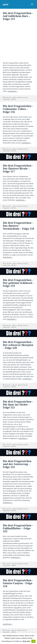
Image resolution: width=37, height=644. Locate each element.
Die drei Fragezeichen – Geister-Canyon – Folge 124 (18, 583)
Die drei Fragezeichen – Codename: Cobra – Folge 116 (18, 109)
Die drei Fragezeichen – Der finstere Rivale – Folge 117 (18, 168)
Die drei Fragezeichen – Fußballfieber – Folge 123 (18, 528)
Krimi (15, 99)
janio (6, 4)
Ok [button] (33, 641)
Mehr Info (26, 641)
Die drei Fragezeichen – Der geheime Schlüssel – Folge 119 (18, 283)
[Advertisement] (18, 42)
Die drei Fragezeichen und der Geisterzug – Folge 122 (17, 464)
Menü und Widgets (32, 6)
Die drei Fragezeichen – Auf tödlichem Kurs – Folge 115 (18, 16)
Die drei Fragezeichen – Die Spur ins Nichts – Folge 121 (18, 404)
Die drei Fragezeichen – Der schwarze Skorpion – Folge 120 (18, 345)
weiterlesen (13, 91)
